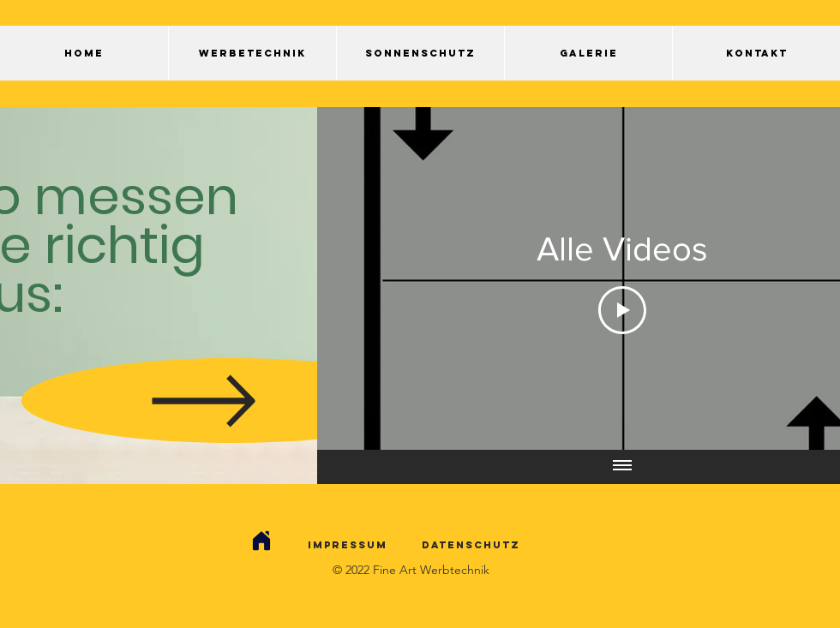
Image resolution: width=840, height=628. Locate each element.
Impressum (348, 545)
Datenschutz (471, 545)
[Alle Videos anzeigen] (622, 467)
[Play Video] (622, 310)
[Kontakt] (261, 541)
